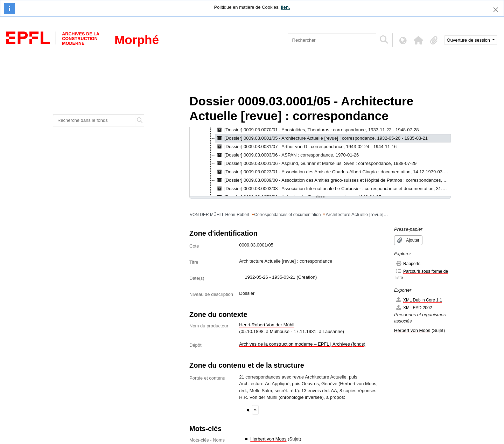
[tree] (320, 162)
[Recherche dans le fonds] (94, 120)
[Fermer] (496, 10)
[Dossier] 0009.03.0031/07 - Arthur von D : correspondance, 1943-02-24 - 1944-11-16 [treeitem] (306, 147)
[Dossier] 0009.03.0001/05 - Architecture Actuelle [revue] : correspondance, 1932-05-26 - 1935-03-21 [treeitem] (321, 138)
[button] (419, 40)
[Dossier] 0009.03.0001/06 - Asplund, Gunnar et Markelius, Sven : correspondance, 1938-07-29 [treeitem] (316, 164)
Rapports (408, 263)
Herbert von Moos (268, 439)
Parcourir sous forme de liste (422, 274)
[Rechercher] (332, 40)
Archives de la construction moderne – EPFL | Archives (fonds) (302, 344)
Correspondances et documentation (287, 215)
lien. (285, 7)
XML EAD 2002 (414, 308)
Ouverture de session (469, 40)
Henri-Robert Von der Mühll (267, 325)
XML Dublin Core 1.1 (419, 300)
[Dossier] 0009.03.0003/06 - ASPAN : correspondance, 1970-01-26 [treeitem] (287, 155)
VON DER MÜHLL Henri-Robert (219, 215)
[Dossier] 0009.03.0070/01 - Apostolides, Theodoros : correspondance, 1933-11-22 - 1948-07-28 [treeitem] (317, 130)
